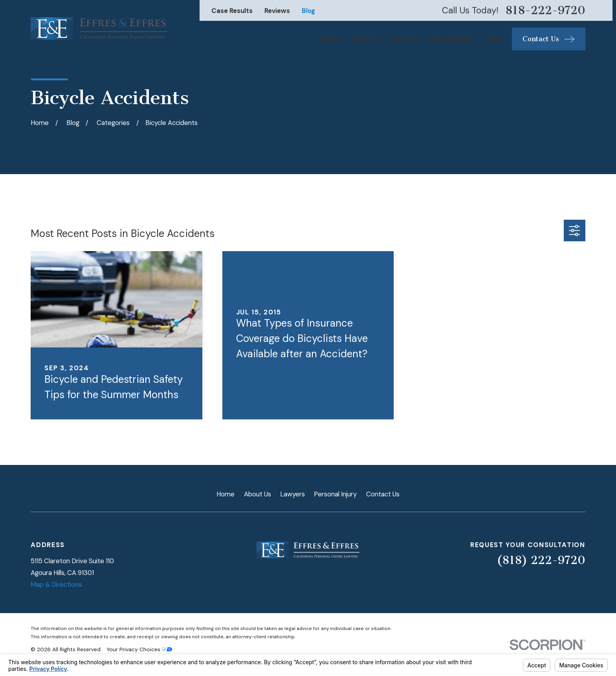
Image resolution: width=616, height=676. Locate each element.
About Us (258, 494)
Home (225, 494)
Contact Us (383, 494)
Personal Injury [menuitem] (453, 39)
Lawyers (292, 494)
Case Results (232, 11)
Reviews (277, 11)
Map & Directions (56, 584)
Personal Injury (335, 494)
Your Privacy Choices (139, 649)
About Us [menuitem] (366, 39)
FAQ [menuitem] (494, 39)
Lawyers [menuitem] (405, 39)
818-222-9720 (545, 10)
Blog (308, 11)
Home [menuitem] (330, 39)
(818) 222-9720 (541, 560)
